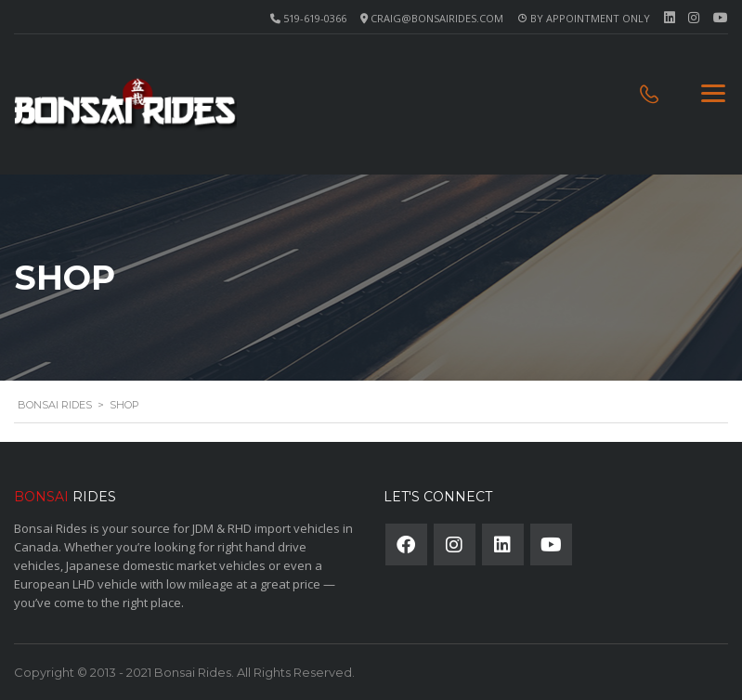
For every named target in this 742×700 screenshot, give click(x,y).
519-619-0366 (315, 18)
